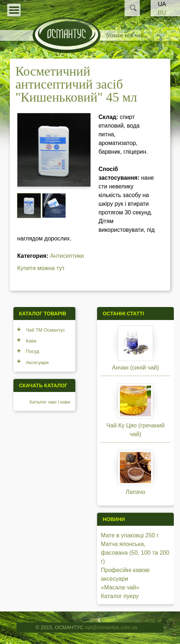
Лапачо (135, 492)
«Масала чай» (120, 587)
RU (162, 13)
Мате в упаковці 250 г (130, 535)
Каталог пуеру (120, 596)
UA (162, 4)
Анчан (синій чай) (135, 368)
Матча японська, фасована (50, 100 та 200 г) (135, 553)
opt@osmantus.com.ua (111, 627)
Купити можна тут (41, 268)
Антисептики (67, 256)
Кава (31, 341)
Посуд (32, 351)
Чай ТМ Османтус (45, 330)
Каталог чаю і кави (50, 402)
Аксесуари (37, 362)
